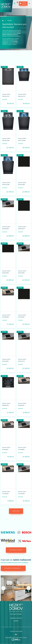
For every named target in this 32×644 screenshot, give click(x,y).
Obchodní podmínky (16, 614)
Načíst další (16, 511)
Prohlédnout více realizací (13, 568)
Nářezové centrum (16, 618)
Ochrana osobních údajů (16, 631)
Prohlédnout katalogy (16, 550)
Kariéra (16, 621)
